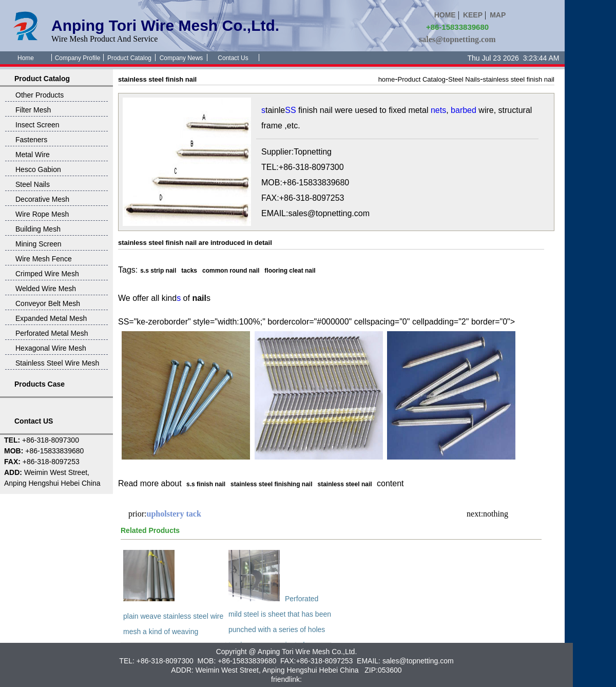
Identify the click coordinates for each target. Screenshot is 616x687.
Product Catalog (129, 58)
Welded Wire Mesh (46, 289)
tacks (189, 271)
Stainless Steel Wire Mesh (57, 363)
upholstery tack (174, 514)
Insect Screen (37, 125)
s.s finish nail (206, 484)
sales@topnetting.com (457, 39)
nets (438, 110)
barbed (464, 110)
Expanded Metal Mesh (51, 318)
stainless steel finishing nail (271, 484)
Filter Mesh (33, 110)
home (387, 79)
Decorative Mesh (42, 199)
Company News (181, 58)
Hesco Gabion (38, 169)
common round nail (231, 271)
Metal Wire (33, 155)
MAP (498, 15)
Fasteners (31, 140)
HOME (445, 15)
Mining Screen (38, 244)
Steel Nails (33, 184)
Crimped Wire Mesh (47, 274)
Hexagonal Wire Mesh (51, 348)
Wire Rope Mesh (42, 214)
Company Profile (78, 58)
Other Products (40, 95)
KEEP (473, 15)
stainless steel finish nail (519, 79)
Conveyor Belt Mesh (48, 303)
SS (290, 110)
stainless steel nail (345, 484)
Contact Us (233, 58)
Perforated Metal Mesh (52, 333)
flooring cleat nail (290, 271)
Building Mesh (38, 229)
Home (26, 58)
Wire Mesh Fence (44, 259)
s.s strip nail (158, 271)
